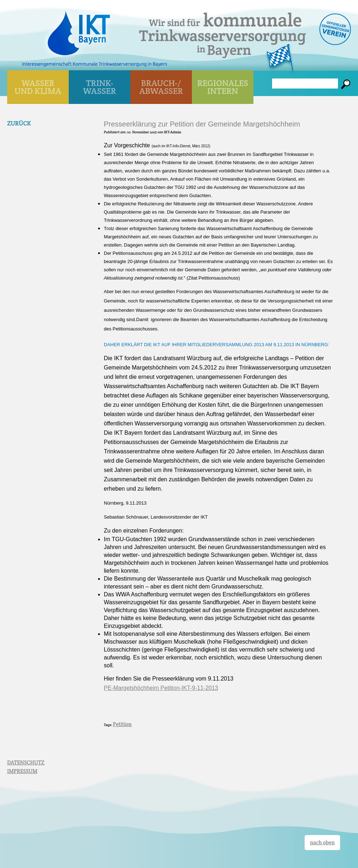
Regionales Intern (223, 87)
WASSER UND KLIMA (38, 87)
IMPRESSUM (22, 771)
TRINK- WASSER (100, 87)
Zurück (19, 123)
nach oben (322, 842)
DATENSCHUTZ (26, 762)
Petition (122, 724)
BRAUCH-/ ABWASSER (161, 87)
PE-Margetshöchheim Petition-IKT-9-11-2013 (161, 688)
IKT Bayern (79, 29)
